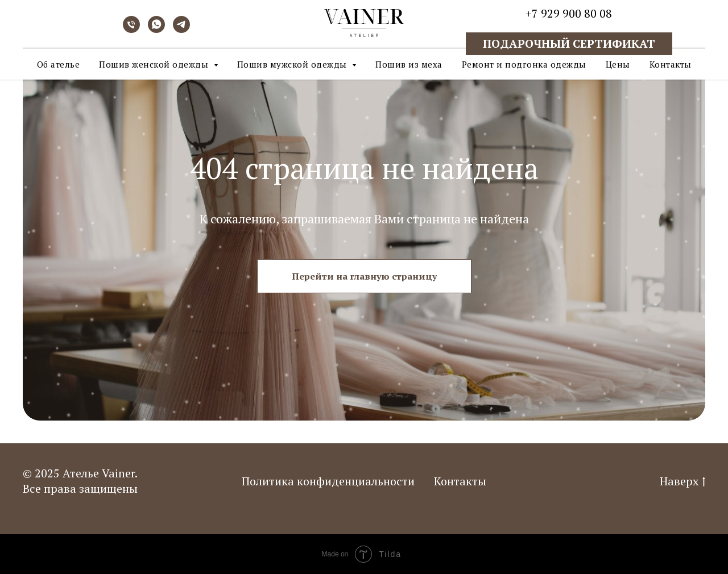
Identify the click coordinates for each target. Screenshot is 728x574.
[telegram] (181, 30)
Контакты (671, 64)
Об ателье (59, 64)
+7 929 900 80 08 (569, 13)
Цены (618, 64)
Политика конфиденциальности (328, 481)
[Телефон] (131, 30)
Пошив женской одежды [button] (155, 64)
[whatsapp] (156, 30)
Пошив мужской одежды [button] (293, 64)
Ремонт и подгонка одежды (524, 64)
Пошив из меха (409, 64)
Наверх (682, 481)
